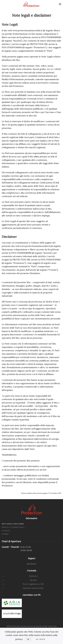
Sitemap (5, 534)
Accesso (6, 531)
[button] (60, 4)
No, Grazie (41, 639)
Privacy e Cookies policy (13, 527)
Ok (28, 639)
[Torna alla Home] (31, 4)
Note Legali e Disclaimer (13, 524)
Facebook (31, 564)
